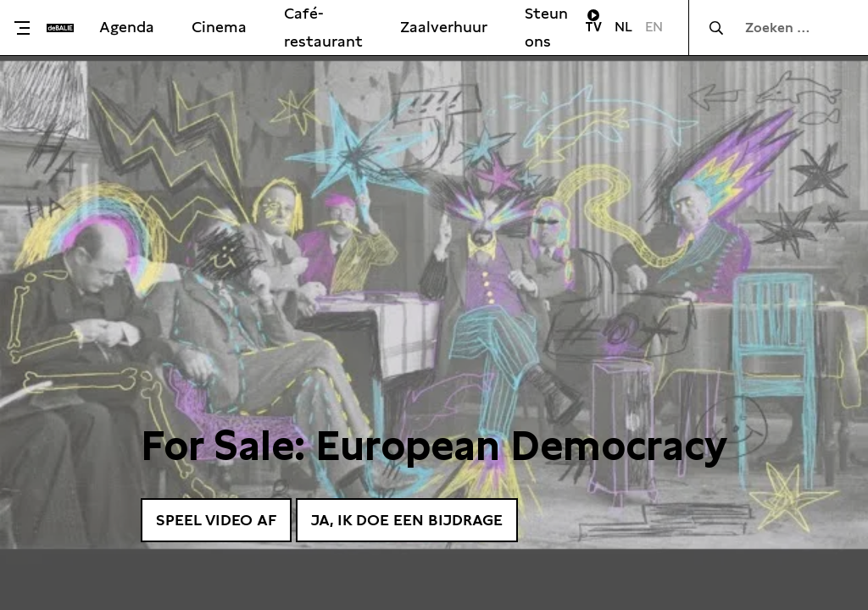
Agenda (127, 27)
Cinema (219, 27)
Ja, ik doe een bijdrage (407, 520)
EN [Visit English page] (654, 27)
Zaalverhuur (444, 27)
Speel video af (216, 520)
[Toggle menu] (28, 28)
